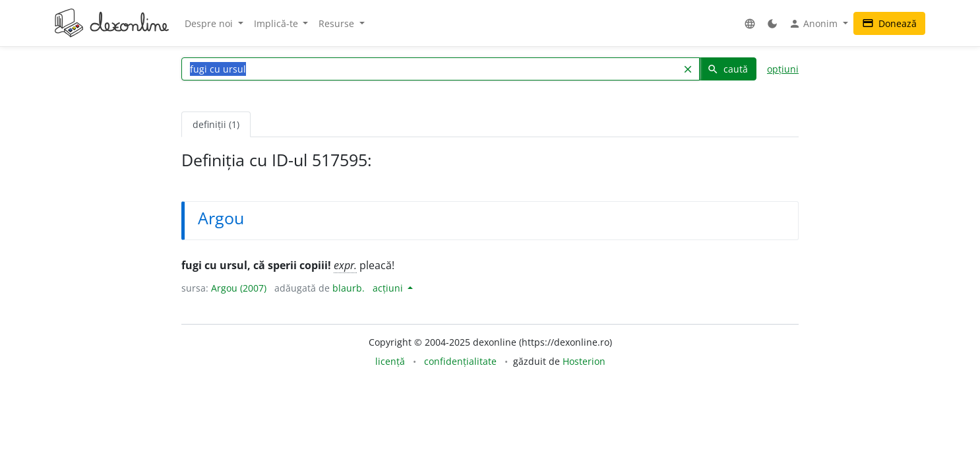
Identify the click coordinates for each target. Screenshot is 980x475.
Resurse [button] (338, 23)
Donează (889, 23)
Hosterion (584, 361)
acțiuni (389, 288)
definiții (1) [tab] (216, 124)
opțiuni (783, 69)
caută (727, 69)
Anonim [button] (814, 24)
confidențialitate (460, 361)
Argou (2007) (239, 288)
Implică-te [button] (277, 23)
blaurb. (349, 288)
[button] (750, 23)
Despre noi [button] (210, 23)
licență (390, 361)
